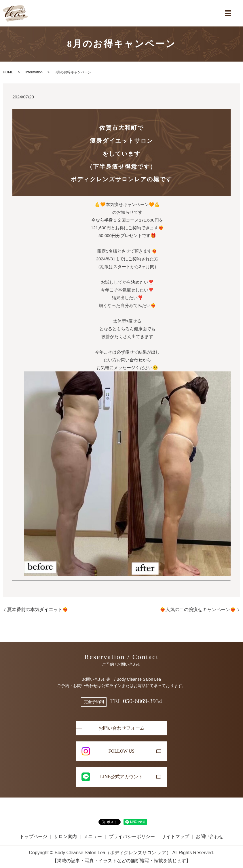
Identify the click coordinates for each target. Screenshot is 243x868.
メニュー (93, 836)
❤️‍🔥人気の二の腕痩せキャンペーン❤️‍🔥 (198, 609)
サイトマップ (175, 836)
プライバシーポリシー (132, 836)
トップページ (33, 836)
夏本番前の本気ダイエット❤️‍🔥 (38, 609)
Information (34, 72)
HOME (8, 72)
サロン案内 (65, 836)
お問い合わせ (210, 836)
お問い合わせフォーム (121, 728)
